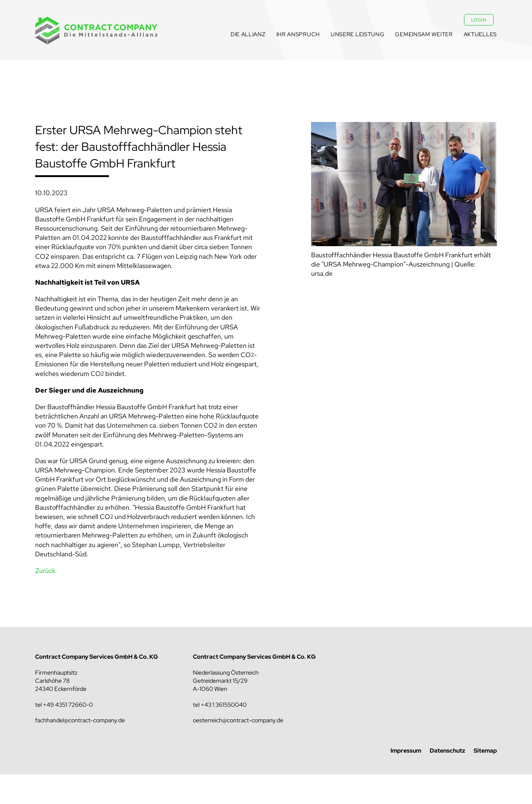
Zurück (45, 571)
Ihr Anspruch (298, 34)
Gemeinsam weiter (424, 34)
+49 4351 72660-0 (68, 705)
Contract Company (96, 30)
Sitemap (485, 751)
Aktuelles (480, 34)
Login (479, 20)
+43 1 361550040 (224, 705)
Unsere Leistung (358, 34)
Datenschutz (447, 751)
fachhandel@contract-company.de (80, 720)
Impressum (406, 751)
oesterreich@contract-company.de (238, 720)
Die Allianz (248, 34)
